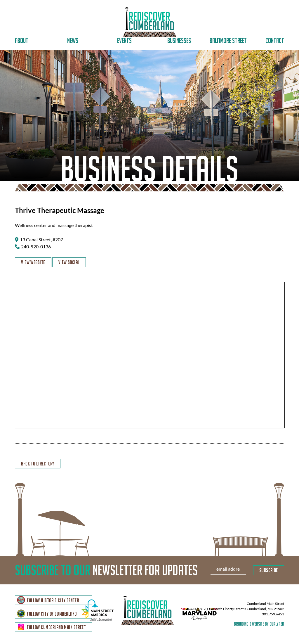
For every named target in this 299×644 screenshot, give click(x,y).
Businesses (179, 40)
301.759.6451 (273, 615)
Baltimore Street (228, 40)
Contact (275, 40)
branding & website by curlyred (259, 625)
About (22, 40)
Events (124, 40)
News (73, 40)
